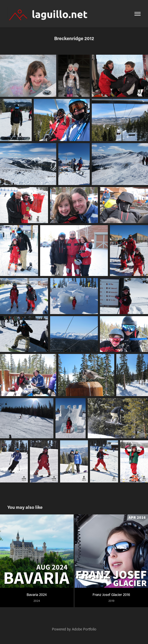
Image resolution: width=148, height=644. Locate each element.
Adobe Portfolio (84, 629)
